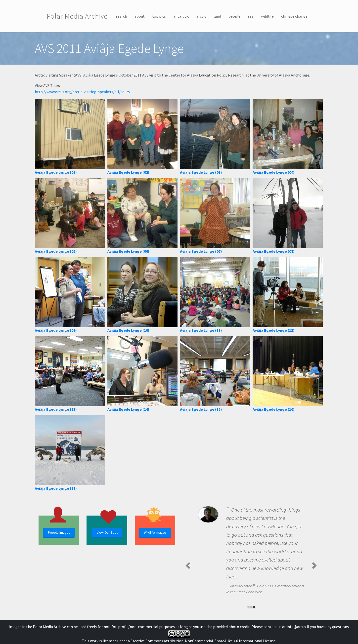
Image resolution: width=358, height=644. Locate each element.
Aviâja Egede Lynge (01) (56, 172)
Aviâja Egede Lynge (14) (128, 409)
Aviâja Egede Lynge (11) (201, 330)
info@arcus (296, 627)
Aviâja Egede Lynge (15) (201, 409)
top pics (159, 16)
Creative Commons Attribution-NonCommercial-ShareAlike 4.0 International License (203, 641)
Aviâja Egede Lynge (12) (274, 330)
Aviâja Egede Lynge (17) (56, 488)
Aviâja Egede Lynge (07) (201, 251)
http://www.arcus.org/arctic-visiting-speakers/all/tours (82, 92)
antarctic (181, 16)
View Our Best (107, 532)
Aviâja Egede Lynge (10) (128, 330)
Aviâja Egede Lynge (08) (274, 251)
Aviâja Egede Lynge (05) (56, 251)
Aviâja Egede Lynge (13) (56, 409)
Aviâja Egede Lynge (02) (128, 172)
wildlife (267, 16)
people (234, 16)
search (121, 16)
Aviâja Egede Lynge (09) (56, 330)
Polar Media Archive (77, 16)
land (217, 16)
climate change (294, 16)
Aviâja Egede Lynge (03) (201, 172)
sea (251, 16)
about (140, 16)
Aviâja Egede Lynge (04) (274, 172)
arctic (201, 16)
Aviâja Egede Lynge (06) (128, 251)
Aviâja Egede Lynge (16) (274, 409)
